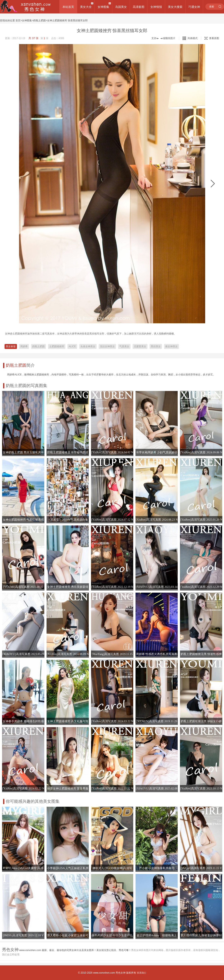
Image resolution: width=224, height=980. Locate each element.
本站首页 (68, 7)
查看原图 (212, 38)
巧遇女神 (194, 7)
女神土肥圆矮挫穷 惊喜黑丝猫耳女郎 (67, 20)
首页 (18, 20)
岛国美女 (121, 7)
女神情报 (156, 7)
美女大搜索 (175, 7)
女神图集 (103, 7)
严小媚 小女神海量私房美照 (157, 868)
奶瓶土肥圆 (40, 20)
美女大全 (86, 7)
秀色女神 (121, 973)
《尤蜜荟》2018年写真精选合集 (68, 520)
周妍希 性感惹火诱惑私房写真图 (157, 654)
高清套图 (139, 7)
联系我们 (141, 973)
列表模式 (193, 38)
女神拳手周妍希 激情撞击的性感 (23, 721)
